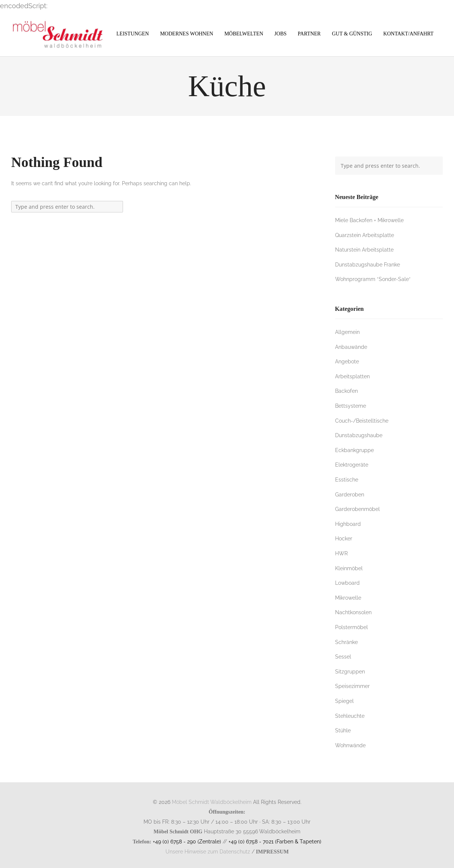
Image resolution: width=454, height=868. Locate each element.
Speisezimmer (352, 686)
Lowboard (347, 583)
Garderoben (350, 494)
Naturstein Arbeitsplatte (364, 250)
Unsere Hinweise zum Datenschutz (208, 851)
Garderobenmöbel (357, 509)
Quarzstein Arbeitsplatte (365, 235)
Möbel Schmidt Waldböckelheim (212, 802)
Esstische (347, 479)
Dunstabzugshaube (359, 435)
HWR (341, 553)
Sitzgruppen (350, 671)
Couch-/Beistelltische (362, 421)
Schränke (346, 642)
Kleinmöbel (349, 568)
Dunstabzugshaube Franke (368, 264)
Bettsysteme (351, 406)
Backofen (346, 391)
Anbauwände (351, 347)
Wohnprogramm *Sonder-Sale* (373, 279)
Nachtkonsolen (353, 612)
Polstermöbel (351, 627)
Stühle (343, 730)
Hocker (344, 538)
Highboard (348, 524)
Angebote (347, 361)
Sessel (343, 656)
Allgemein (347, 332)
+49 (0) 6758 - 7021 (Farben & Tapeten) (275, 841)
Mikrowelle (348, 598)
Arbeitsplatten (352, 376)
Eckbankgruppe (354, 450)
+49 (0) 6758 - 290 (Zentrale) (187, 841)
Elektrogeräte (352, 465)
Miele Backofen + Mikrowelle (369, 220)
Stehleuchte (350, 716)
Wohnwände (350, 745)
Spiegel (344, 701)
